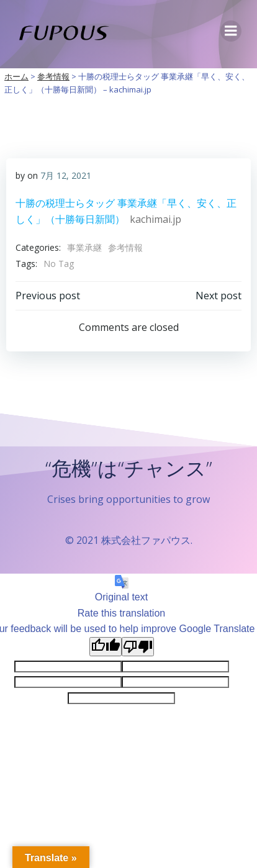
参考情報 (125, 247)
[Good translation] (106, 647)
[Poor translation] (138, 647)
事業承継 (84, 247)
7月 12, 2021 (66, 175)
